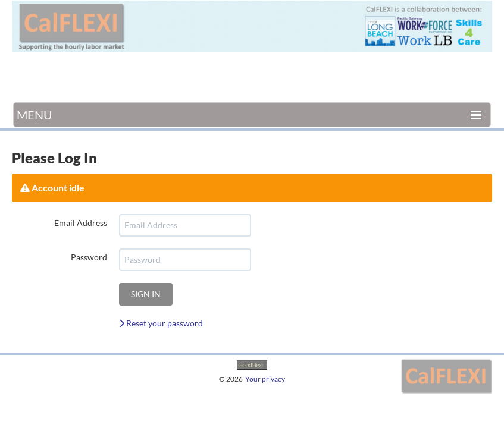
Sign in (146, 294)
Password (89, 257)
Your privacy (265, 379)
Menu (35, 115)
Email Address (81, 223)
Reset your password (161, 323)
